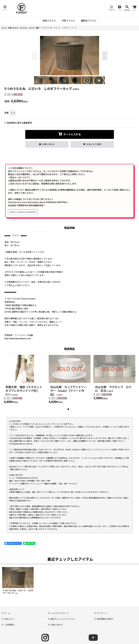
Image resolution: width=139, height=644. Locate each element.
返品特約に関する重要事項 (18, 123)
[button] (5, 8)
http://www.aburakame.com (18, 339)
